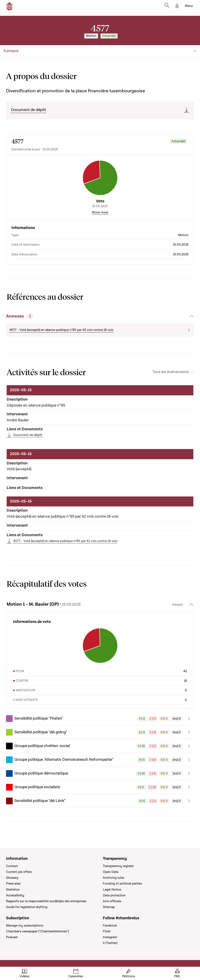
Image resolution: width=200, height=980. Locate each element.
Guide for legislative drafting (27, 907)
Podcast (12, 937)
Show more (100, 212)
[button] (100, 719)
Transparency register (118, 866)
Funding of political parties (122, 883)
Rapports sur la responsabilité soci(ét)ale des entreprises (46, 901)
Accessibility (15, 895)
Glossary (12, 878)
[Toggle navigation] (189, 6)
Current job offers (19, 872)
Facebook (110, 926)
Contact (12, 866)
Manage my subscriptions (25, 926)
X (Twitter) (110, 943)
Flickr (107, 931)
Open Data (111, 872)
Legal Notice (112, 890)
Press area (13, 883)
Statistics (13, 890)
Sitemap (109, 907)
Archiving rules (113, 878)
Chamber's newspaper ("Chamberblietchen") (37, 931)
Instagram (110, 937)
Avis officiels (112, 901)
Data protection (114, 895)
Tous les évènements (171, 372)
